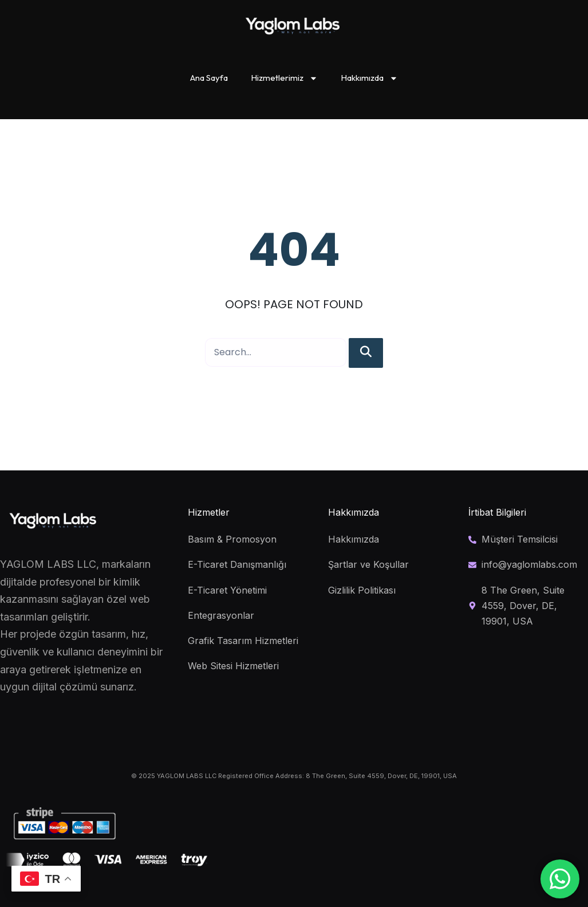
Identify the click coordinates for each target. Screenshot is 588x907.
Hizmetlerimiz (284, 78)
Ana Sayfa (209, 78)
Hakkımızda (369, 78)
